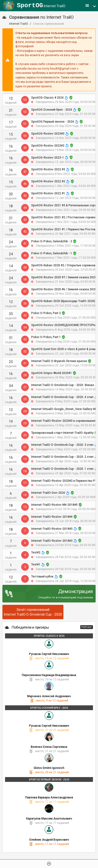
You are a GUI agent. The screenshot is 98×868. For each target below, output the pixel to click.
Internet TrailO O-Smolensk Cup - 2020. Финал (63, 385)
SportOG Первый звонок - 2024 (53, 122)
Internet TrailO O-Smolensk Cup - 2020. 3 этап (62, 445)
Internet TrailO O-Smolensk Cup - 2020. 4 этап (62, 397)
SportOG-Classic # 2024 (47, 98)
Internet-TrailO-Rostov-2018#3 (52, 529)
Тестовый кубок (42, 577)
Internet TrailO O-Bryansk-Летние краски (59, 361)
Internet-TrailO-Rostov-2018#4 (52, 517)
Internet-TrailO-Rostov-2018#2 (52, 541)
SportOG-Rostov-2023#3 (48, 134)
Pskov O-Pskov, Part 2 (46, 313)
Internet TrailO (41, 6)
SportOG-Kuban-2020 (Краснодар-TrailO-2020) (63, 301)
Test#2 (36, 553)
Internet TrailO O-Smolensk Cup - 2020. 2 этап (62, 457)
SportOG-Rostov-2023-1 (48, 158)
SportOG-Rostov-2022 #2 (48, 181)
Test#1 (36, 565)
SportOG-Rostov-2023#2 (48, 146)
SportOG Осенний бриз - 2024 (52, 110)
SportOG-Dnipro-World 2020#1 (52, 373)
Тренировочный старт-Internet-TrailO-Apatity (62, 433)
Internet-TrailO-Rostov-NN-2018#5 (54, 505)
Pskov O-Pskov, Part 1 (46, 337)
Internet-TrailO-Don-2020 (48, 493)
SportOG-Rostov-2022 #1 (48, 193)
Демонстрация (76, 591)
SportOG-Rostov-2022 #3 (48, 169)
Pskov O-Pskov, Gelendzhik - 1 (52, 253)
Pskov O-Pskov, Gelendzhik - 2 (52, 241)
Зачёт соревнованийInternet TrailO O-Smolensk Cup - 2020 (33, 612)
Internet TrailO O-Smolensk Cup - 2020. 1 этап (62, 469)
